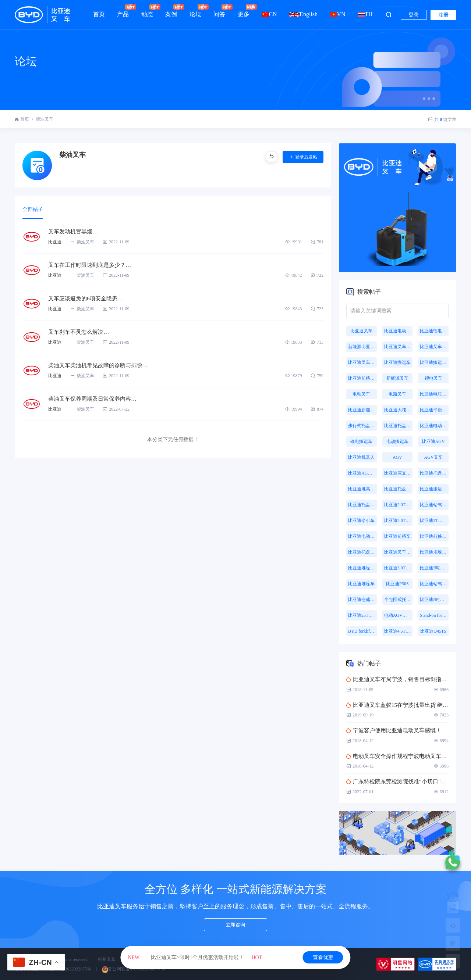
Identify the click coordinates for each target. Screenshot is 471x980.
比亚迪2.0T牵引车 (399, 521)
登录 (414, 15)
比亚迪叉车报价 (434, 347)
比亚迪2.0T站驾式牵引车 (399, 505)
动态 (147, 11)
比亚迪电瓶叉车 (434, 394)
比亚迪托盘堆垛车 (434, 473)
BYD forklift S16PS (362, 631)
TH (365, 14)
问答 (219, 11)
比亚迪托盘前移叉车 (362, 552)
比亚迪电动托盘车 (434, 426)
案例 (171, 11)
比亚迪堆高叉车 (362, 489)
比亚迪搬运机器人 (434, 489)
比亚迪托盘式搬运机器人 (399, 489)
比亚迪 (55, 242)
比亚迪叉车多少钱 (362, 362)
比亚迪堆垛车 (361, 584)
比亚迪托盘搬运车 (399, 426)
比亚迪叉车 (361, 331)
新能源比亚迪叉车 (362, 347)
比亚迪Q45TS (433, 631)
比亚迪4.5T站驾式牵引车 (399, 631)
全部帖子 (33, 210)
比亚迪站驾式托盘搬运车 (434, 584)
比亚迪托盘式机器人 (362, 505)
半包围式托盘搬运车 (399, 600)
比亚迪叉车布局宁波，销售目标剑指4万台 (397, 679)
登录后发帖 (303, 157)
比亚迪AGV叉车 (362, 473)
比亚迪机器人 (361, 457)
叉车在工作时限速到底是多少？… (92, 265)
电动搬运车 (397, 441)
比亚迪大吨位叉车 (399, 410)
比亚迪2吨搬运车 (434, 600)
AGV (397, 457)
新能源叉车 (397, 378)
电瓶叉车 (397, 394)
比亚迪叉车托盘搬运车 (399, 552)
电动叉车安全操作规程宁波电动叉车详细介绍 (397, 756)
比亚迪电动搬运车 (362, 536)
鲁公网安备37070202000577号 (134, 969)
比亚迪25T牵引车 (362, 615)
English (303, 14)
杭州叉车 (107, 959)
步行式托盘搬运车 (362, 426)
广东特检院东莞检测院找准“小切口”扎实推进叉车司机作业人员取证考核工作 (397, 782)
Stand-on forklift (434, 615)
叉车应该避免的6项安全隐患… (88, 299)
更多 (244, 11)
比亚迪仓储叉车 (362, 600)
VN (338, 14)
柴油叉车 (45, 119)
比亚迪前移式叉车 (362, 378)
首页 (99, 14)
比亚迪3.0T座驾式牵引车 (399, 568)
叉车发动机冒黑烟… (75, 232)
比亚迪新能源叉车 (362, 410)
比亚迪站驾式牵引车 (434, 505)
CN (269, 14)
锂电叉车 (433, 378)
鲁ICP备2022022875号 (70, 969)
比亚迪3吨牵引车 (434, 568)
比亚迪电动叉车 (399, 331)
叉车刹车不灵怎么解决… (81, 332)
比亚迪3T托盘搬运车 (434, 521)
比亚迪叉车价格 (399, 347)
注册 (443, 15)
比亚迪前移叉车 (434, 536)
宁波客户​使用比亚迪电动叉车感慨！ (394, 730)
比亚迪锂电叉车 (434, 331)
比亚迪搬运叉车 (434, 362)
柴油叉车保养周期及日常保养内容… (95, 399)
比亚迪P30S (397, 584)
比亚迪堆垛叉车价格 (362, 568)
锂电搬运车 (361, 441)
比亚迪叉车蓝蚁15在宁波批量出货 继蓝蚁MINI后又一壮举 (397, 705)
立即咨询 (235, 926)
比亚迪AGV (433, 441)
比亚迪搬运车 (397, 362)
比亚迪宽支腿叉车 (399, 473)
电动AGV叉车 (398, 615)
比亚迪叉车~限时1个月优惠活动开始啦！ (195, 957)
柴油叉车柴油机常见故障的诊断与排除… (101, 366)
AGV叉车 (433, 457)
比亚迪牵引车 (361, 521)
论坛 (195, 11)
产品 (123, 11)
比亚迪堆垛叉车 (434, 552)
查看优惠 (323, 957)
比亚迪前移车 (397, 536)
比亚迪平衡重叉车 (434, 410)
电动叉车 (361, 394)
